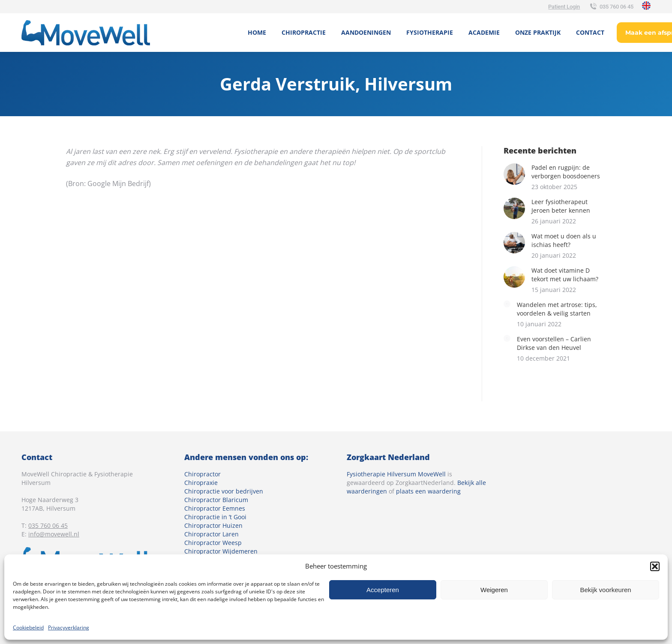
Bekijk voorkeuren (605, 590)
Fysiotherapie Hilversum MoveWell (396, 474)
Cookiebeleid (28, 627)
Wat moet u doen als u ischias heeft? (564, 240)
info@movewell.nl (54, 534)
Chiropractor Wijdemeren (221, 551)
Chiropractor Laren (211, 534)
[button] (655, 566)
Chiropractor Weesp (213, 543)
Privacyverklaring (69, 627)
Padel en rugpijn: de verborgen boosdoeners (566, 172)
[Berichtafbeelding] (514, 174)
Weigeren (494, 590)
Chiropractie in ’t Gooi (215, 517)
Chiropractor (202, 474)
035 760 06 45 (611, 7)
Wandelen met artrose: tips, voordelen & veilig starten (557, 309)
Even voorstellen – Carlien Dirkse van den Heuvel (554, 343)
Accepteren (383, 590)
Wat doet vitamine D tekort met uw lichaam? (565, 275)
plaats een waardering (428, 491)
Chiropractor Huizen (213, 525)
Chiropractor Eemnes (215, 508)
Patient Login (564, 7)
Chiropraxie (201, 483)
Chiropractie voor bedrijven (224, 491)
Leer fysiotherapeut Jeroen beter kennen (561, 206)
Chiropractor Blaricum (216, 500)
